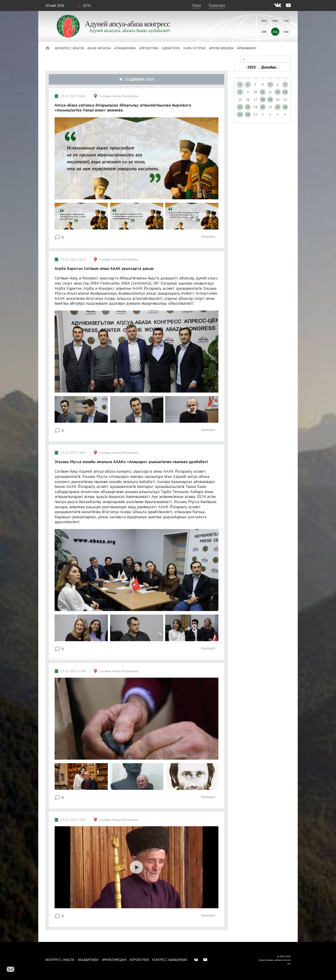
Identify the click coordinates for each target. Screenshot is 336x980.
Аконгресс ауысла (69, 48)
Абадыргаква (88, 960)
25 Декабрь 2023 (137, 79)
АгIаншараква (125, 48)
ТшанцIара (217, 5)
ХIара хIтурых (194, 48)
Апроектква (149, 48)
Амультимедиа (221, 48)
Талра (196, 5)
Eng (275, 21)
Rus (264, 21)
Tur (286, 21)
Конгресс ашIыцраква (170, 960)
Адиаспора (171, 48)
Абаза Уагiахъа (99, 48)
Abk (264, 32)
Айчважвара (247, 48)
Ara (286, 32)
